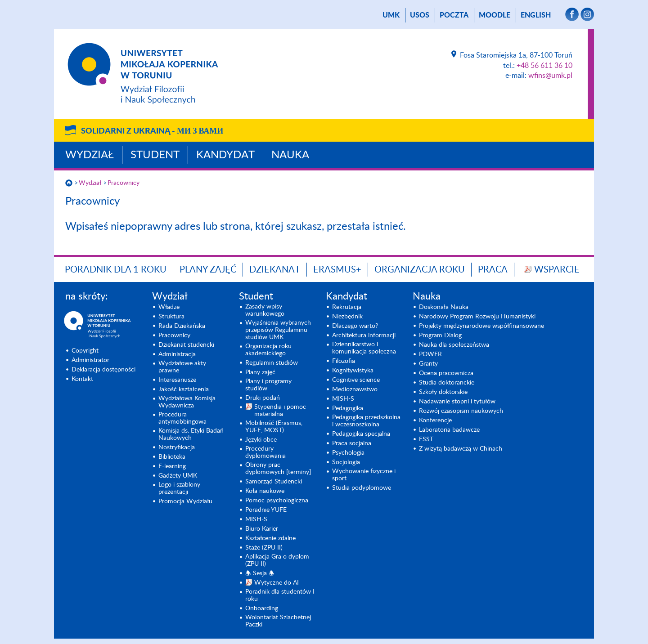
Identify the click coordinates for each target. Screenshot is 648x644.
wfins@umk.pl (550, 76)
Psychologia (348, 453)
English (536, 15)
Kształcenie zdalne (270, 538)
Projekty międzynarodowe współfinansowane (481, 326)
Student (155, 155)
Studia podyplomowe (362, 488)
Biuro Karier (262, 529)
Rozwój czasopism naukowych (461, 411)
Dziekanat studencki (186, 345)
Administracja (177, 354)
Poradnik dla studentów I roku (280, 595)
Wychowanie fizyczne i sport (364, 475)
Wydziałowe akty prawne (182, 367)
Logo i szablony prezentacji (179, 488)
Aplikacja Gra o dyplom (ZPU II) (277, 560)
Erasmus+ (337, 270)
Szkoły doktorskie (443, 392)
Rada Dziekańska (182, 326)
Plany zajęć (208, 270)
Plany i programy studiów (268, 385)
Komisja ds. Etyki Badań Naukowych (191, 434)
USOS (420, 15)
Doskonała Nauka (444, 307)
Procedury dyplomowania (265, 452)
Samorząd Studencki (274, 482)
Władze (169, 307)
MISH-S (256, 519)
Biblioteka (172, 457)
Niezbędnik (347, 317)
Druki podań (263, 398)
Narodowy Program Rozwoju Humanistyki (477, 317)
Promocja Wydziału (185, 501)
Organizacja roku (420, 270)
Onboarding (262, 608)
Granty (428, 364)
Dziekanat (275, 270)
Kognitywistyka (353, 371)
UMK (391, 15)
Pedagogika (348, 408)
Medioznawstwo (355, 389)
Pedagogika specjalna (361, 434)
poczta (454, 15)
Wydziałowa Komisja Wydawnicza (187, 402)
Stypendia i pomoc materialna (280, 411)
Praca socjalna (352, 443)
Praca (493, 270)
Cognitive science (356, 380)
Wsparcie (557, 270)
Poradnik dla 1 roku (116, 270)
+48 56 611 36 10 (544, 66)
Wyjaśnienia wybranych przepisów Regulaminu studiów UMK (278, 330)
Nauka (290, 155)
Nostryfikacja (177, 447)
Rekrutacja (347, 307)
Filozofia (344, 361)
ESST (426, 439)
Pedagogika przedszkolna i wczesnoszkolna (366, 421)
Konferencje (435, 420)
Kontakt (82, 379)
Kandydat (225, 155)
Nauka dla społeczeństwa (454, 345)
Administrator (90, 360)
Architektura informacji (364, 335)
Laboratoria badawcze (449, 430)
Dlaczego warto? (355, 326)
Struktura (171, 317)
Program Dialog (440, 335)
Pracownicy (124, 183)
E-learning (172, 466)
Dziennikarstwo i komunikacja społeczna (364, 348)
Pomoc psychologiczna (277, 501)
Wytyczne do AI (277, 583)
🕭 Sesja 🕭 (260, 573)
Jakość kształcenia (184, 389)
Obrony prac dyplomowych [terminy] (278, 469)
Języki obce (261, 440)
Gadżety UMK (178, 476)
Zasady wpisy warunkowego (265, 310)
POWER (430, 354)
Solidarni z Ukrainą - (152, 131)
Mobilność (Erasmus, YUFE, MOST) (274, 427)
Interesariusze (177, 380)
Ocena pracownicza (446, 373)
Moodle (495, 15)
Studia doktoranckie (447, 383)
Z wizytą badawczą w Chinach (461, 449)
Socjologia (346, 462)
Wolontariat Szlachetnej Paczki (278, 621)
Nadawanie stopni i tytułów (457, 402)
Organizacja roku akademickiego (268, 350)
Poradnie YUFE (266, 510)
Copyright (85, 351)
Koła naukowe (265, 491)
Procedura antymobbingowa (182, 418)
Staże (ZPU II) (264, 548)
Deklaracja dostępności (103, 370)
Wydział (90, 155)
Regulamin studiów (272, 363)
